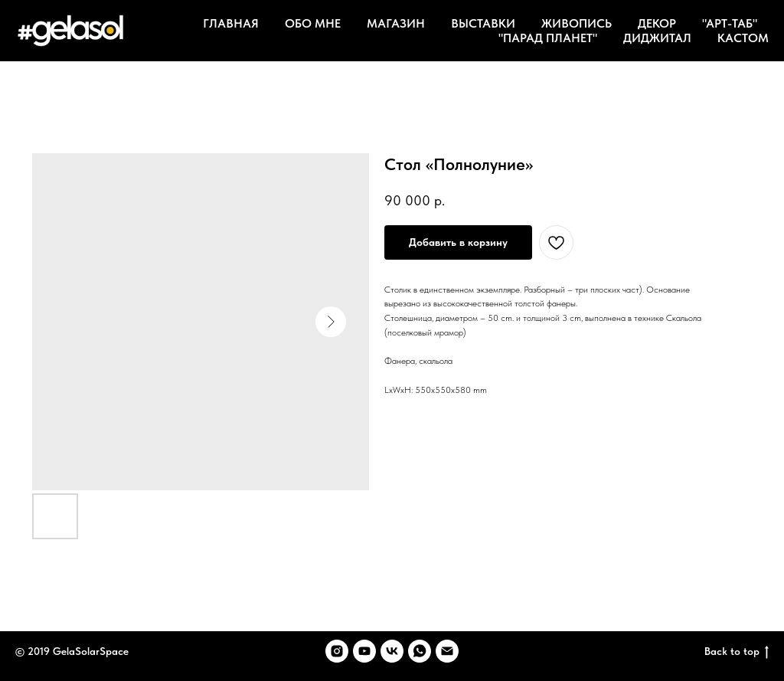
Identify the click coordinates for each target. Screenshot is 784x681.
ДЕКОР (657, 23)
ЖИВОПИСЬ (577, 23)
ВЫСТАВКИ (483, 23)
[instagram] (337, 651)
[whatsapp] (420, 651)
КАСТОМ (743, 38)
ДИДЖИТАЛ (657, 38)
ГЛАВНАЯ (231, 23)
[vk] (392, 651)
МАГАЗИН (396, 23)
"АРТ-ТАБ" (730, 23)
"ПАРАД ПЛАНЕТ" (548, 38)
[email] (447, 651)
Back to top (737, 652)
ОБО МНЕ (313, 23)
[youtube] (364, 651)
